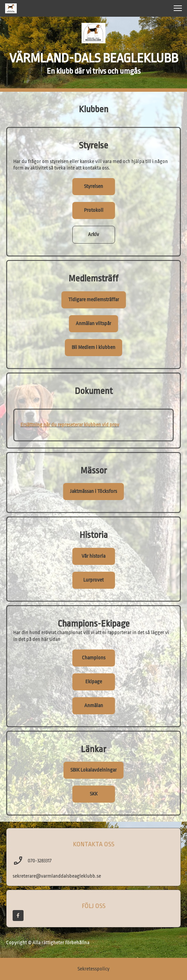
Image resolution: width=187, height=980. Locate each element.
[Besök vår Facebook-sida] (18, 916)
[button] (178, 8)
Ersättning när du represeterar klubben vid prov (70, 425)
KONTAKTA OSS (94, 844)
